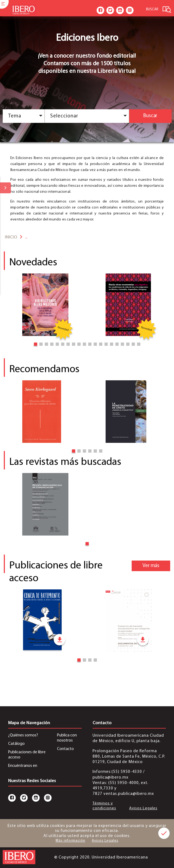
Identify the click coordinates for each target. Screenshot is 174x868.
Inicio (11, 237)
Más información (70, 841)
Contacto (65, 749)
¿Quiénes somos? (23, 735)
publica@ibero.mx (110, 777)
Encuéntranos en (23, 766)
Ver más (151, 566)
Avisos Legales (143, 808)
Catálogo (16, 744)
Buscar (150, 116)
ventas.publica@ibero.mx (129, 794)
